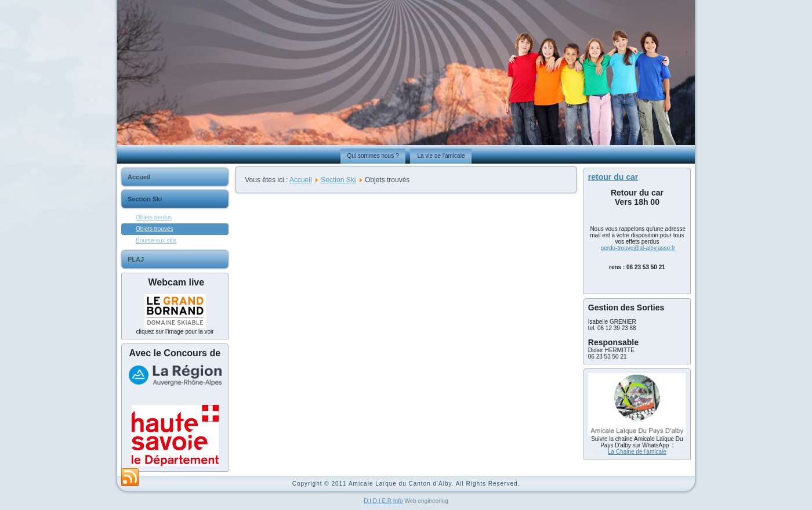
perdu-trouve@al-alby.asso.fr (638, 248)
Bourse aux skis (156, 240)
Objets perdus (154, 217)
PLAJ (136, 259)
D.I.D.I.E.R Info (383, 501)
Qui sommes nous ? (373, 156)
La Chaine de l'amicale (637, 452)
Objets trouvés (154, 229)
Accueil (139, 177)
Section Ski (145, 199)
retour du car (613, 177)
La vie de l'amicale (441, 156)
